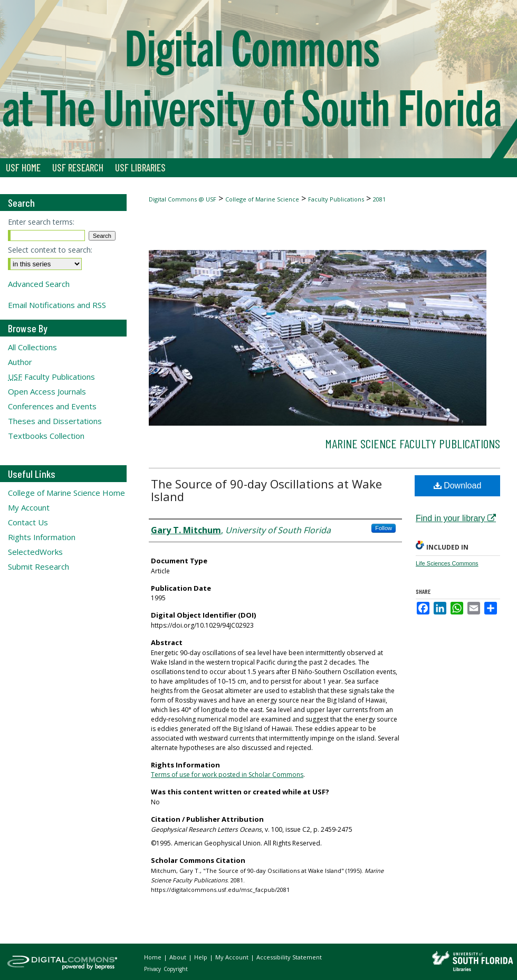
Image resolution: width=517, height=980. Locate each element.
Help (202, 957)
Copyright (176, 969)
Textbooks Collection (46, 436)
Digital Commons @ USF (183, 199)
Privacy (153, 969)
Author (20, 362)
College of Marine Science (262, 199)
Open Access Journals (47, 391)
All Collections (32, 347)
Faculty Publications (336, 199)
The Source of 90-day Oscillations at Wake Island (266, 490)
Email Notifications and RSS (57, 305)
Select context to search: (50, 250)
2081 (379, 199)
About (179, 957)
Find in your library (456, 518)
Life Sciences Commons (447, 563)
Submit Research (39, 566)
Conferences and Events (52, 406)
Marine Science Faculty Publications (413, 443)
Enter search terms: (41, 222)
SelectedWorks (35, 552)
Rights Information (42, 537)
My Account (29, 507)
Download (458, 486)
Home (154, 957)
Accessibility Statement (289, 957)
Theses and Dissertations (55, 421)
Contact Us (28, 522)
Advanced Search (39, 284)
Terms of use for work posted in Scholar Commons (227, 775)
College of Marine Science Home (66, 493)
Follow (384, 528)
